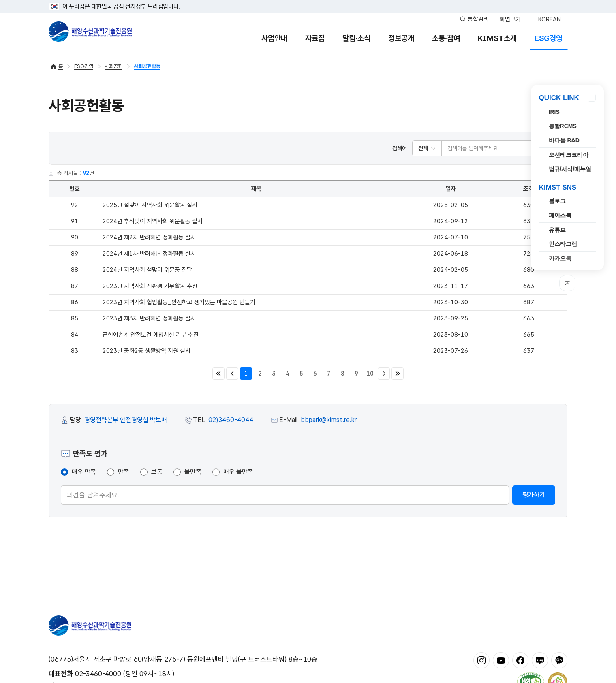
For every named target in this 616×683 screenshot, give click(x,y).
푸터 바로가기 (308, 0)
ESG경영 (549, 38)
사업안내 (274, 38)
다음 (384, 374)
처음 (218, 374)
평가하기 (534, 495)
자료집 (315, 38)
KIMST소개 (497, 38)
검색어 (400, 148)
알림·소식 (356, 38)
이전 (232, 374)
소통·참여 (446, 38)
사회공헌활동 (147, 66)
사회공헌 (113, 66)
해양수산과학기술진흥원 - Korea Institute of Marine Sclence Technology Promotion (90, 32)
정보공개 (401, 38)
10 (370, 374)
